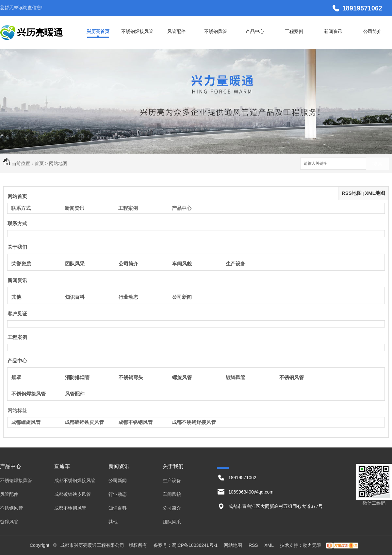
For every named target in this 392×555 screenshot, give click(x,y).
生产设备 (236, 264)
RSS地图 (352, 193)
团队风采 (75, 264)
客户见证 (17, 314)
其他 (16, 297)
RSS (254, 545)
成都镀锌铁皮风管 (84, 422)
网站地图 (233, 545)
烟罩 (16, 377)
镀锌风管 (236, 377)
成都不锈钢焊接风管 (194, 422)
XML (269, 545)
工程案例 (294, 31)
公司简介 (372, 31)
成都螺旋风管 (26, 422)
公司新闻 (182, 297)
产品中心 (255, 31)
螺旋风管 (182, 377)
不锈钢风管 (216, 31)
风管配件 (176, 31)
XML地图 (375, 193)
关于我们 (17, 247)
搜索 (377, 164)
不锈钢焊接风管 (137, 31)
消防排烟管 (77, 377)
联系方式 (21, 208)
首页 (39, 163)
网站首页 (17, 196)
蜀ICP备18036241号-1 (195, 545)
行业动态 (128, 297)
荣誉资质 (21, 264)
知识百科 (75, 297)
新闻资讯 (333, 31)
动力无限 (312, 545)
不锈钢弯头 (131, 377)
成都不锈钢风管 (135, 422)
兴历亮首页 (98, 31)
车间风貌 (182, 264)
